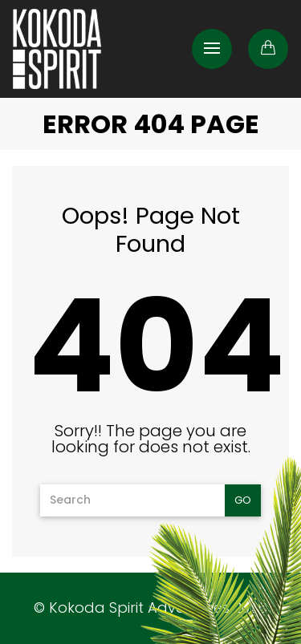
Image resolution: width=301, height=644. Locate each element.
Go (243, 500)
